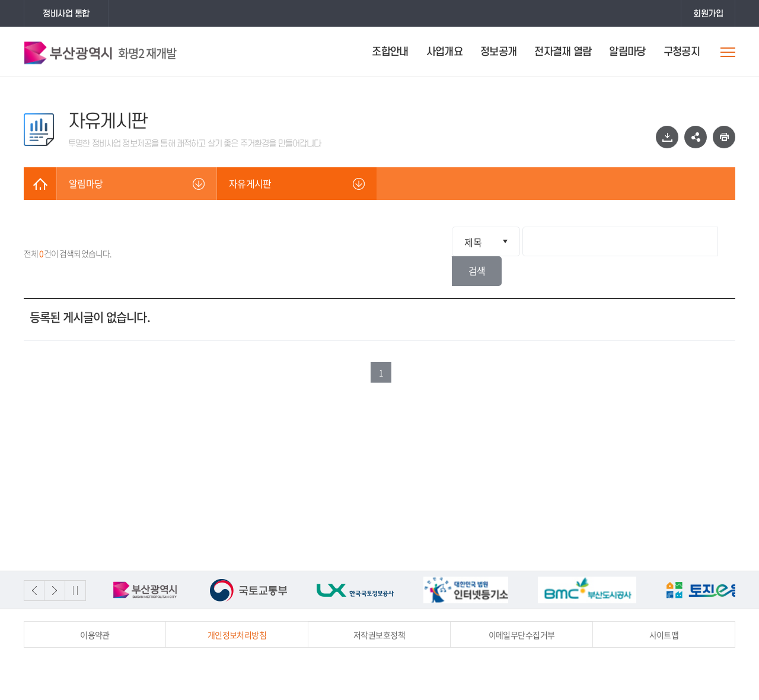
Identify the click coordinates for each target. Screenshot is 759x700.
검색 (715, 241)
